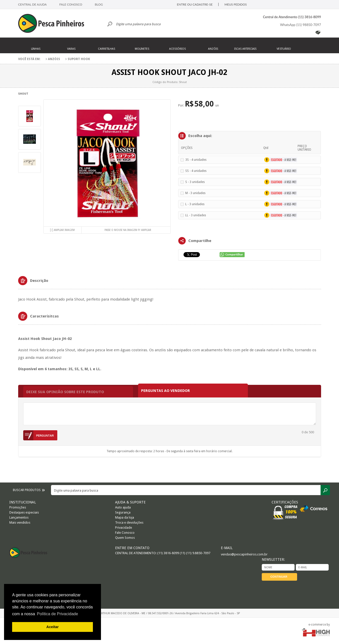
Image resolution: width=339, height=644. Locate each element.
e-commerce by (319, 625)
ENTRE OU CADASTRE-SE (195, 4)
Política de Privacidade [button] (57, 614)
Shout (23, 94)
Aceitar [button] (53, 627)
